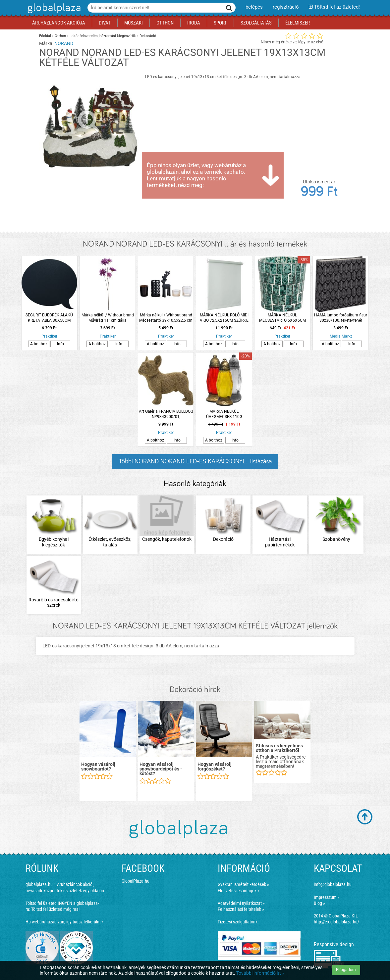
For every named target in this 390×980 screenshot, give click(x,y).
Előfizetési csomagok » (239, 891)
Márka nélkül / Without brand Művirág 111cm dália (108, 318)
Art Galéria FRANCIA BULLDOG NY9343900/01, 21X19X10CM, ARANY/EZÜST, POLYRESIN (166, 414)
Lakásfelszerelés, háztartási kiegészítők (103, 36)
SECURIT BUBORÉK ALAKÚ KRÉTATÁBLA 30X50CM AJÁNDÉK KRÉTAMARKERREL (49, 318)
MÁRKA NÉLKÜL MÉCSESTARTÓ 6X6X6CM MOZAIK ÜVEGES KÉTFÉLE (282, 318)
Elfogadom (346, 970)
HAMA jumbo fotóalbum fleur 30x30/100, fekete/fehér (341, 318)
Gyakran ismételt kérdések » (243, 884)
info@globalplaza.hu (333, 884)
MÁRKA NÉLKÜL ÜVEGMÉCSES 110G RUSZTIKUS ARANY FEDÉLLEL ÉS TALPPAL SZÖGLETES (224, 414)
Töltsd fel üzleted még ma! (55, 909)
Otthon (60, 36)
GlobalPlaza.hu (136, 881)
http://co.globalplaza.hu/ (336, 922)
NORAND (64, 43)
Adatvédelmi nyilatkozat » (241, 903)
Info (60, 344)
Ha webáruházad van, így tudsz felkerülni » (64, 922)
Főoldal (45, 36)
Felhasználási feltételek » (241, 909)
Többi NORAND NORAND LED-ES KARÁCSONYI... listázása (195, 461)
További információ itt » (260, 973)
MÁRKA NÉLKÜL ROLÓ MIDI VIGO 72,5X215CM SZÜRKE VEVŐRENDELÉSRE (224, 318)
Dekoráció (148, 36)
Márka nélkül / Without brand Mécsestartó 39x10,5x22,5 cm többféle (166, 318)
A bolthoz (39, 344)
